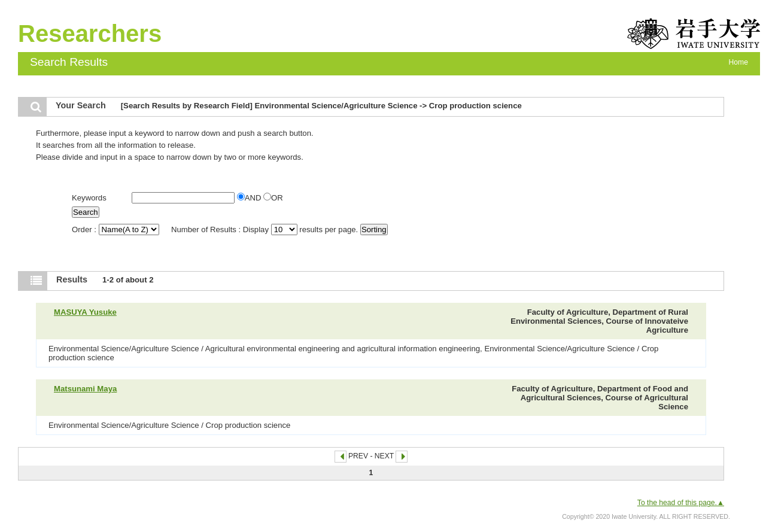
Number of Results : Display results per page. (266, 229)
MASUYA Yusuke (85, 312)
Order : (116, 229)
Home (738, 62)
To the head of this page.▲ (681, 503)
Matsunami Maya (85, 389)
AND (250, 198)
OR (273, 198)
